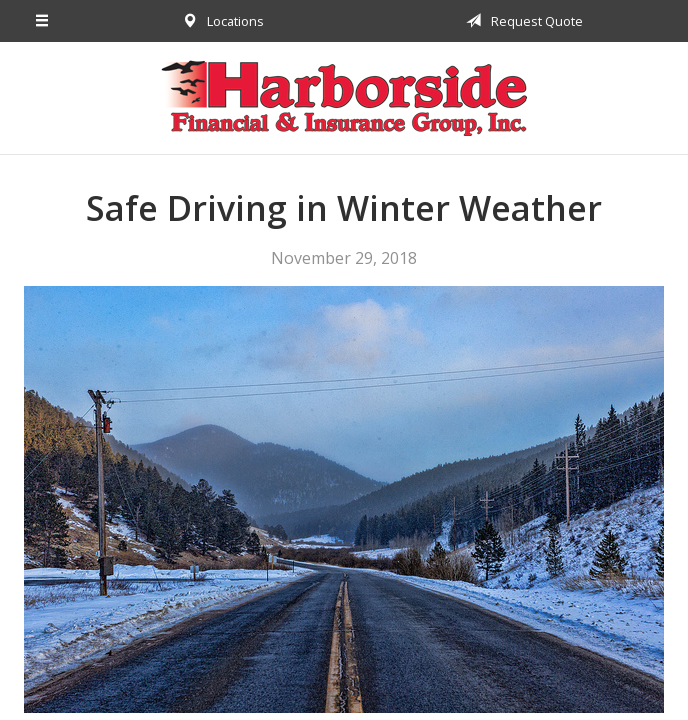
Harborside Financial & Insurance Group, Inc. (344, 98)
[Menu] (42, 21)
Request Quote (521, 21)
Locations (219, 21)
